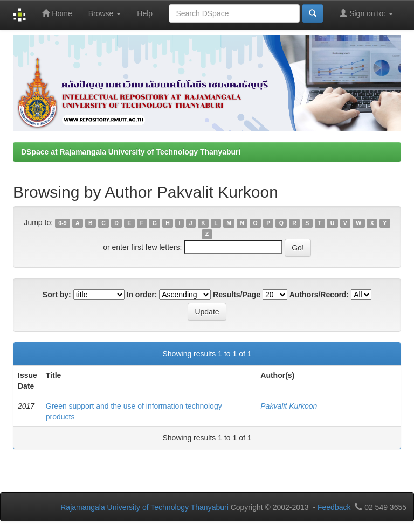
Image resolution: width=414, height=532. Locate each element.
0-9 (62, 223)
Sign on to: (366, 13)
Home (57, 13)
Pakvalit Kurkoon (289, 406)
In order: (142, 295)
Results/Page (237, 295)
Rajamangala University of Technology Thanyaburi (144, 507)
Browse (105, 13)
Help (145, 13)
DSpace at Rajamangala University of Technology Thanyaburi (131, 152)
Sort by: (57, 295)
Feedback (334, 507)
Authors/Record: (319, 295)
